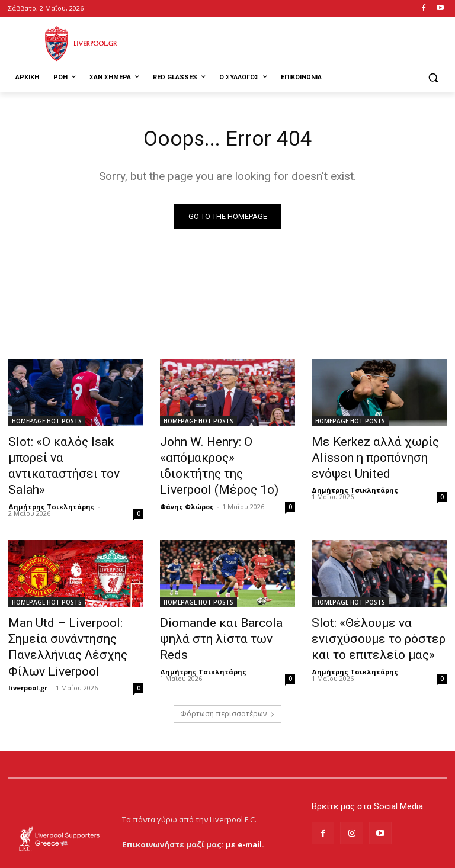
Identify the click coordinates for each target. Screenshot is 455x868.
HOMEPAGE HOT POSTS (47, 423)
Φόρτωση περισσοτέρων (227, 672)
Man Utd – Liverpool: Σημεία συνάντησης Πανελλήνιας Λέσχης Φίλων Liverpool (71, 612)
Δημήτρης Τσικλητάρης (52, 470)
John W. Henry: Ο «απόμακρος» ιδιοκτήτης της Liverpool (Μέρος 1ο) (226, 456)
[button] (433, 78)
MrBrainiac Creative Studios (110, 856)
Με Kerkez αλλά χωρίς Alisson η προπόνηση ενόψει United (377, 456)
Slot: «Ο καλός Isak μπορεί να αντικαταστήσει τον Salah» (75, 449)
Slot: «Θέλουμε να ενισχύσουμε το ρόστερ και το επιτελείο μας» (375, 612)
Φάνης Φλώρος (187, 483)
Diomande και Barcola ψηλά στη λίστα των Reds (222, 605)
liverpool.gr (28, 640)
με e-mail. (245, 802)
